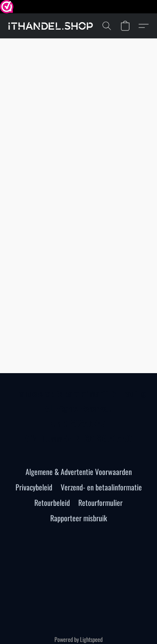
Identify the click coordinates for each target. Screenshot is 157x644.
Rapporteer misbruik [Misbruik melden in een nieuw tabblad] (79, 518)
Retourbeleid (52, 503)
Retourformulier (100, 503)
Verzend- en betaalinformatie (101, 487)
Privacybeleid (34, 487)
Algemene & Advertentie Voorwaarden (79, 472)
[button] (53, 26)
